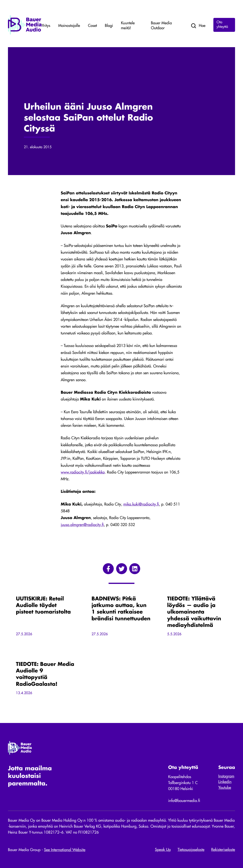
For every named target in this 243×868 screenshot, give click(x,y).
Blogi (109, 26)
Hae (198, 26)
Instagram (226, 776)
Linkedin (225, 782)
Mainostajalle (69, 26)
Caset (92, 26)
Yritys (46, 26)
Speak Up (163, 850)
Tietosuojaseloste (191, 850)
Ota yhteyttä (222, 25)
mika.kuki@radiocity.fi (141, 505)
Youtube (225, 788)
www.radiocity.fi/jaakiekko (83, 472)
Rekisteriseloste (223, 850)
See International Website (65, 850)
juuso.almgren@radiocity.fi (82, 525)
